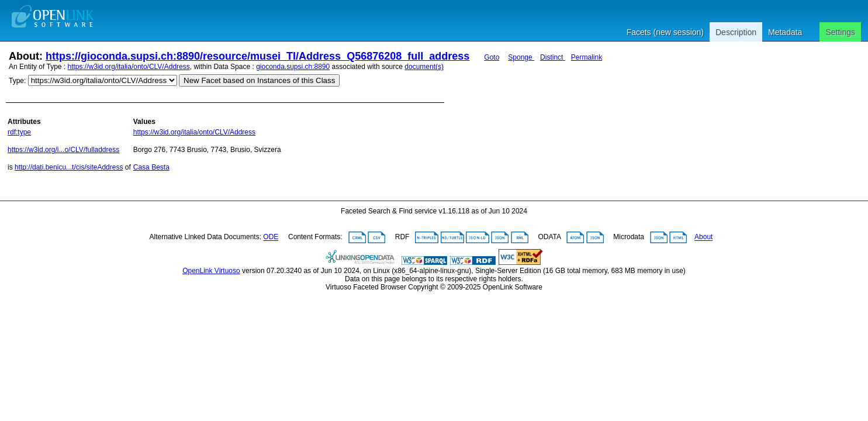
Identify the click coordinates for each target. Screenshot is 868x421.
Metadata (785, 32)
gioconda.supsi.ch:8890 (293, 67)
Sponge (521, 57)
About (703, 237)
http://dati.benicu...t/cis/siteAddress (69, 167)
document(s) (424, 67)
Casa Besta (151, 167)
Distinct (553, 57)
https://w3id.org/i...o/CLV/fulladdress (63, 150)
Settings (840, 32)
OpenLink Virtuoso (211, 271)
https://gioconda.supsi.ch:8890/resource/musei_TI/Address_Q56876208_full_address (257, 56)
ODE (271, 237)
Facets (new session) (665, 32)
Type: (17, 81)
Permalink (587, 57)
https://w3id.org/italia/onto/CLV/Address (129, 67)
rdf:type (19, 132)
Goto (492, 57)
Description (736, 32)
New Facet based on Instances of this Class (259, 80)
